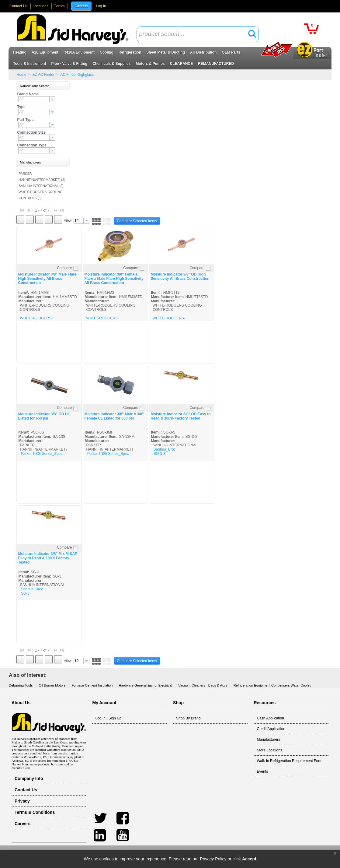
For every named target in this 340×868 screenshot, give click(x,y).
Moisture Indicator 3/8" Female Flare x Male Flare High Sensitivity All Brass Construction (114, 279)
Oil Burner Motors (52, 685)
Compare (64, 268)
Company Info (29, 778)
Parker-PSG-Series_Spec (42, 454)
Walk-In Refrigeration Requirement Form (290, 761)
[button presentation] (52, 99)
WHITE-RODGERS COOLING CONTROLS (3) (40, 195)
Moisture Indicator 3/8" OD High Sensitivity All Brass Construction (180, 276)
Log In (101, 6)
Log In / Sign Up (108, 718)
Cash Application (270, 718)
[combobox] (198, 34)
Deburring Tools (21, 685)
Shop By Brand (188, 718)
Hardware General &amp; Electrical (145, 685)
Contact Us (18, 6)
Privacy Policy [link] (213, 859)
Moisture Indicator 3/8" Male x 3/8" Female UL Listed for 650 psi (114, 416)
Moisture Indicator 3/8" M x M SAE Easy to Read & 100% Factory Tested (47, 558)
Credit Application (271, 729)
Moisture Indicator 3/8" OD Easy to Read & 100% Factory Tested (180, 416)
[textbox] (194, 34)
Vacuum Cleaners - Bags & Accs (203, 685)
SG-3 (25, 593)
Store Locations (269, 750)
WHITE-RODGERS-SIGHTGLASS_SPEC (37, 320)
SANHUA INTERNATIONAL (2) (41, 186)
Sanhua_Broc (165, 449)
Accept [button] (249, 859)
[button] (335, 854)
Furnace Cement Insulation (92, 685)
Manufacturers (268, 740)
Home (21, 75)
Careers (81, 6)
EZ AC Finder (44, 75)
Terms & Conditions (35, 812)
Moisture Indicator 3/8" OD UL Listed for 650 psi (44, 416)
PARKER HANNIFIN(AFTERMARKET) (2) (42, 177)
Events (59, 6)
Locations (40, 6)
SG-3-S (160, 454)
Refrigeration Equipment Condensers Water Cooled (272, 685)
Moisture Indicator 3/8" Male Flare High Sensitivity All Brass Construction (47, 279)
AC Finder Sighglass (77, 75)
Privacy (22, 801)
